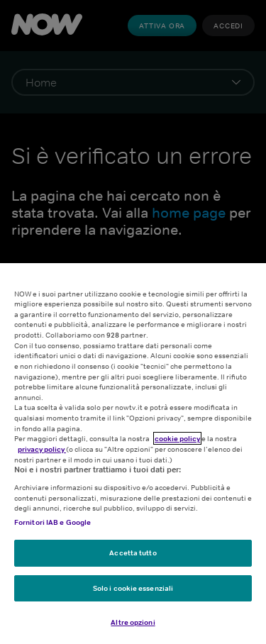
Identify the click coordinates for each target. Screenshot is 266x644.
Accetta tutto (133, 553)
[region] (133, 454)
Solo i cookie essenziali (133, 588)
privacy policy (42, 449)
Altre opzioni (133, 622)
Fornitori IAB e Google (52, 522)
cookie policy (177, 438)
